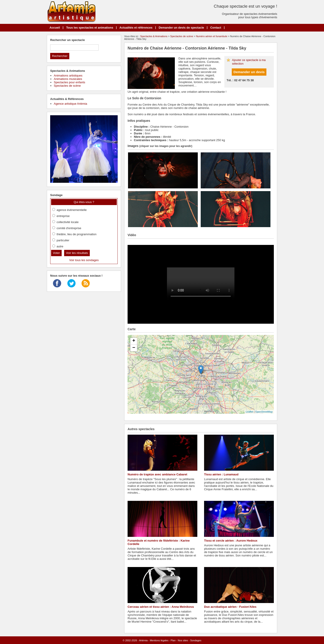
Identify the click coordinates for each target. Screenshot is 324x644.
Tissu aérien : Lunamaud (221, 474)
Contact (216, 28)
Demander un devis (249, 72)
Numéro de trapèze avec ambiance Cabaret (157, 474)
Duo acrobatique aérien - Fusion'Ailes (230, 607)
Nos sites (183, 640)
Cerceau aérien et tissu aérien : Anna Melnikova (161, 607)
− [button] (134, 348)
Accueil (55, 28)
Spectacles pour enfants (69, 82)
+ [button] (134, 341)
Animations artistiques (68, 76)
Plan (173, 640)
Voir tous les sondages (84, 260)
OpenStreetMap (264, 412)
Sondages (196, 640)
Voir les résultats (77, 253)
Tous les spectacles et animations (90, 28)
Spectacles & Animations (154, 36)
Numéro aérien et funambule (212, 36)
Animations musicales (68, 79)
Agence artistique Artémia (70, 104)
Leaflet (249, 412)
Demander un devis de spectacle (181, 28)
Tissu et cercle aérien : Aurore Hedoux (231, 541)
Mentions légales (159, 640)
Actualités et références (136, 28)
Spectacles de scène (182, 36)
